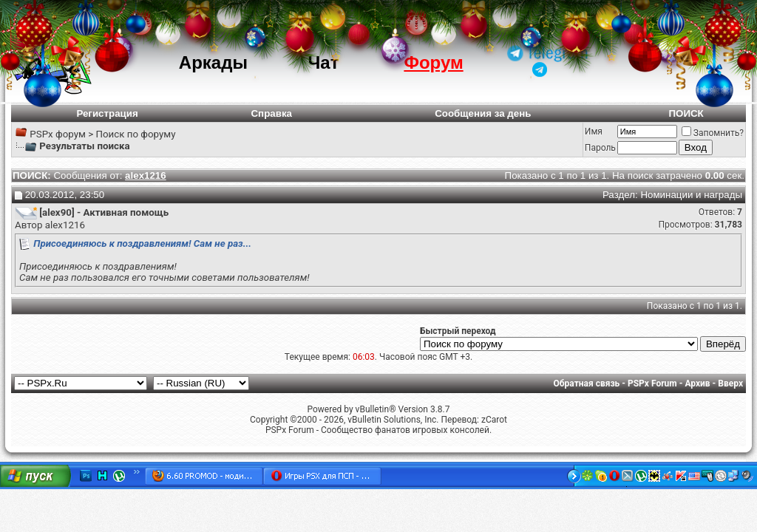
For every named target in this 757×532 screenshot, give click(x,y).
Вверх (730, 383)
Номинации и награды (691, 195)
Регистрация (107, 113)
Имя (594, 132)
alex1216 (65, 225)
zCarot (494, 420)
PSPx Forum (652, 383)
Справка (271, 113)
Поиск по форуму (135, 134)
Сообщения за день (483, 113)
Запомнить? (713, 133)
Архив (697, 383)
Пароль (600, 148)
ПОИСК (686, 113)
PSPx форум (58, 134)
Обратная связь (587, 383)
